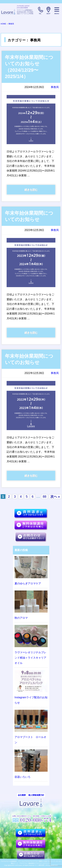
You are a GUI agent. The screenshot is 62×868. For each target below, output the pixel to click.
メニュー (57, 10)
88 (44, 497)
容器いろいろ (22, 777)
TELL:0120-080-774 (40, 10)
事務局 (11, 24)
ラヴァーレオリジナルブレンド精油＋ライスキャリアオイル (30, 658)
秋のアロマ (21, 618)
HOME (3, 24)
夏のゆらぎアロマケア (28, 583)
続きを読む (31, 190)
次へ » (55, 497)
